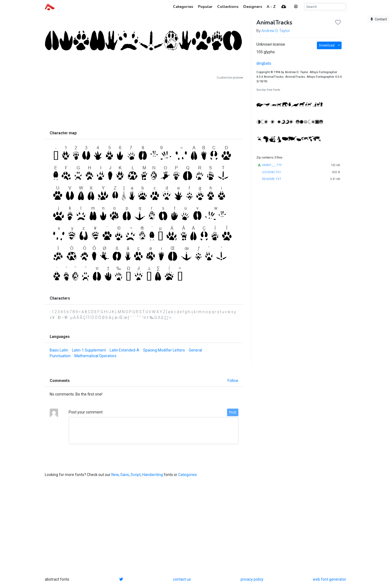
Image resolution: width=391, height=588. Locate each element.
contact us (182, 579)
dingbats (264, 63)
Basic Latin (59, 350)
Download (327, 45)
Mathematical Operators (95, 356)
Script (136, 475)
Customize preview (230, 78)
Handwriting (153, 475)
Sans (125, 475)
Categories (187, 475)
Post (233, 412)
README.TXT (272, 179)
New (115, 475)
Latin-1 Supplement (89, 350)
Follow (233, 381)
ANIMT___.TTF (272, 165)
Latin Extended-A (124, 350)
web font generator (329, 579)
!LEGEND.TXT (272, 172)
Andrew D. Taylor (276, 31)
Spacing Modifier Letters (164, 350)
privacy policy (252, 579)
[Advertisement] (144, 104)
